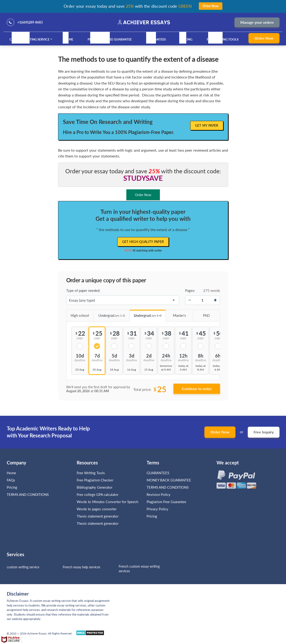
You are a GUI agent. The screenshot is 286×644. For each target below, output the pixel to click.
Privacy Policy (157, 509)
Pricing (186, 39)
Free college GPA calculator (98, 494)
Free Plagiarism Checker (95, 480)
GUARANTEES (156, 39)
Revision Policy (159, 494)
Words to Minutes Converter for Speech (107, 502)
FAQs (11, 480)
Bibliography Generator (95, 487)
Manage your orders (257, 22)
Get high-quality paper (143, 242)
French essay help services (81, 567)
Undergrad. (109, 314)
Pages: (190, 290)
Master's (176, 314)
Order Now (264, 38)
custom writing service (23, 567)
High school (78, 314)
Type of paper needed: (83, 290)
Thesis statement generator (98, 516)
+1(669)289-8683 (30, 22)
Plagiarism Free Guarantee (110, 39)
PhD (201, 314)
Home (69, 39)
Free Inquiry (264, 432)
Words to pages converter (97, 509)
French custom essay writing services (139, 569)
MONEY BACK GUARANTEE (169, 480)
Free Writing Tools (223, 39)
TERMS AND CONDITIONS (28, 494)
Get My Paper (207, 125)
